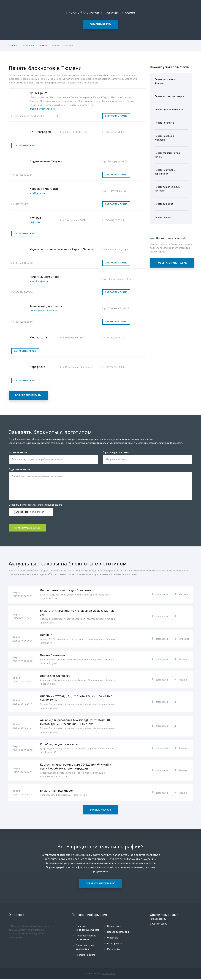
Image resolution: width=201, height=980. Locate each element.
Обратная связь (159, 924)
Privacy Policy (109, 974)
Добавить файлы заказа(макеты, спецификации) (35, 505)
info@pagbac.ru (158, 919)
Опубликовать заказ (27, 528)
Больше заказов (101, 810)
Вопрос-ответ (115, 927)
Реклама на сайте (85, 955)
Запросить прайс (116, 116)
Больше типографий (28, 395)
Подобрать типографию (172, 263)
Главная (13, 46)
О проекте (113, 938)
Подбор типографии (118, 933)
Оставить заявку (101, 24)
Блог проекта (114, 944)
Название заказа (18, 452)
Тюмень (43, 46)
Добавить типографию (100, 884)
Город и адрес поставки (116, 452)
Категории (28, 46)
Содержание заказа (19, 470)
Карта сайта (114, 950)
